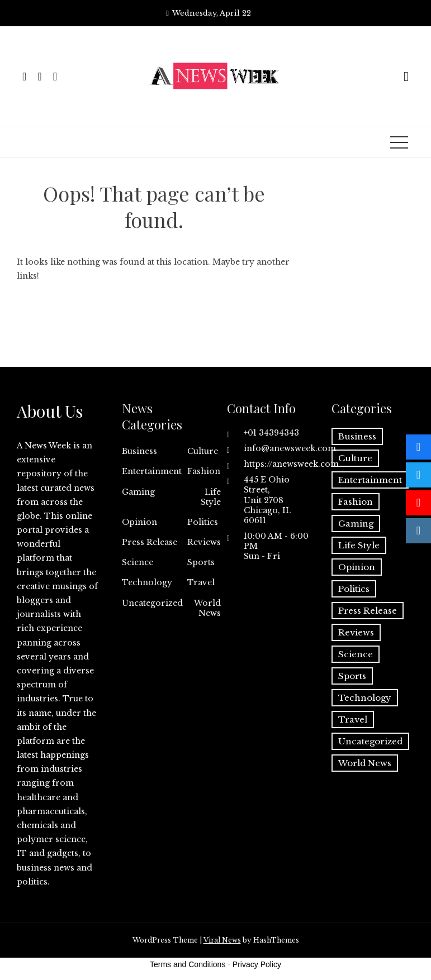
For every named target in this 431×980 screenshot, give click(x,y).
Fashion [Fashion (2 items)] (356, 502)
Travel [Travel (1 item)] (353, 720)
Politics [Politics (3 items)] (354, 589)
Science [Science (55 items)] (356, 654)
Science (138, 562)
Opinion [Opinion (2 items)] (357, 567)
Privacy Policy (257, 964)
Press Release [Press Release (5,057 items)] (368, 611)
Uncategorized (152, 603)
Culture (203, 451)
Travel (201, 582)
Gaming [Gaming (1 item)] (356, 524)
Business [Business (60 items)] (357, 436)
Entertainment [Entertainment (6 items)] (370, 480)
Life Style (211, 497)
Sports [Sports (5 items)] (352, 676)
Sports (201, 562)
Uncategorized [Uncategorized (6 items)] (370, 741)
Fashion (204, 471)
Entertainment (152, 471)
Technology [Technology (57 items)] (365, 698)
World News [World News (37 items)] (365, 763)
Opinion (139, 522)
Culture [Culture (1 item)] (355, 458)
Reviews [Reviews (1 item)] (356, 632)
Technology (147, 582)
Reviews (204, 542)
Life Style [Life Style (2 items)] (359, 545)
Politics (203, 522)
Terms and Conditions (188, 964)
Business (139, 451)
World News (207, 608)
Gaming (138, 492)
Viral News (222, 940)
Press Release (150, 542)
